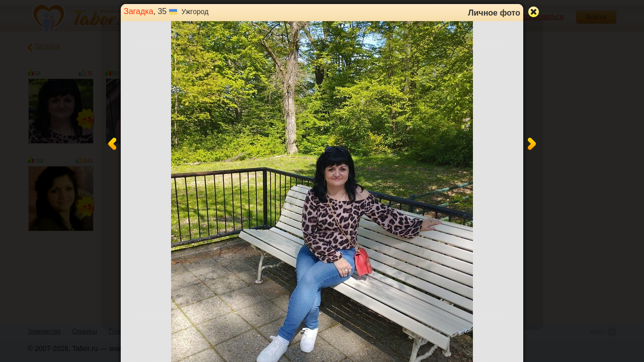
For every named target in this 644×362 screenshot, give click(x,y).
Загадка (139, 11)
